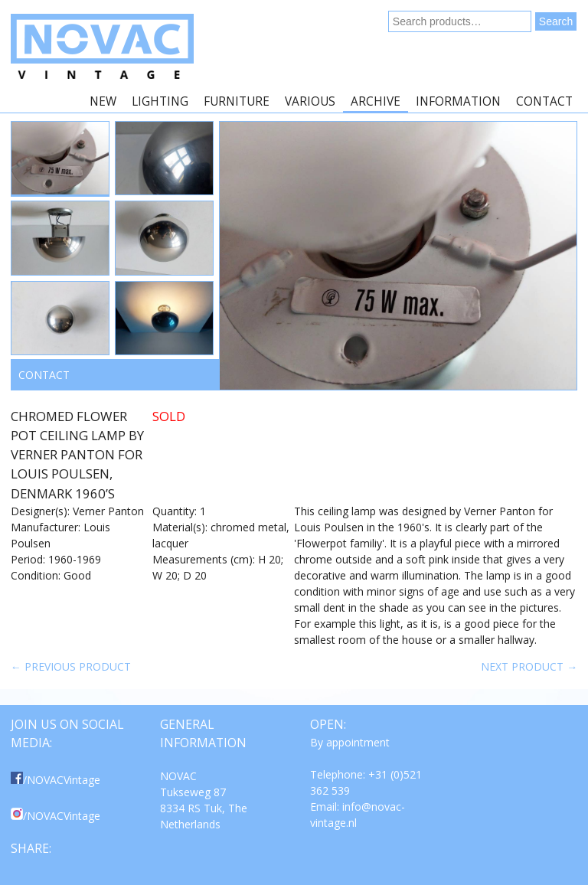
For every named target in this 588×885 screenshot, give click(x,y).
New (103, 101)
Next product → (529, 666)
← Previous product (71, 666)
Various (310, 101)
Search (556, 21)
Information (458, 101)
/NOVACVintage (56, 780)
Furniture (237, 101)
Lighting (160, 101)
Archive (376, 101)
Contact (544, 101)
